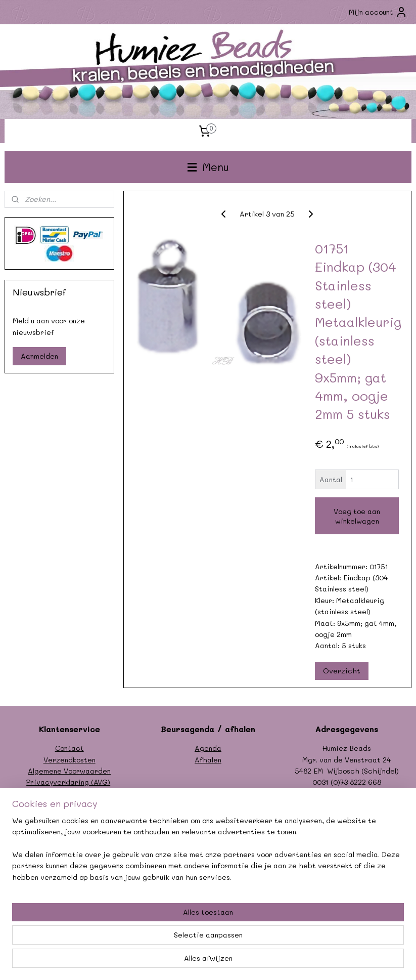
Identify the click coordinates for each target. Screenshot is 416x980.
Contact (70, 748)
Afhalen (208, 760)
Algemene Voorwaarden (69, 771)
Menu (208, 167)
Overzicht (342, 671)
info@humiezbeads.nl (358, 794)
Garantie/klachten (70, 805)
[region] (141, 929)
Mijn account (378, 12)
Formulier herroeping (69, 794)
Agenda (208, 748)
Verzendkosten (70, 760)
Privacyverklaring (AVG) (68, 782)
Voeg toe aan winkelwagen (357, 516)
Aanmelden (39, 356)
